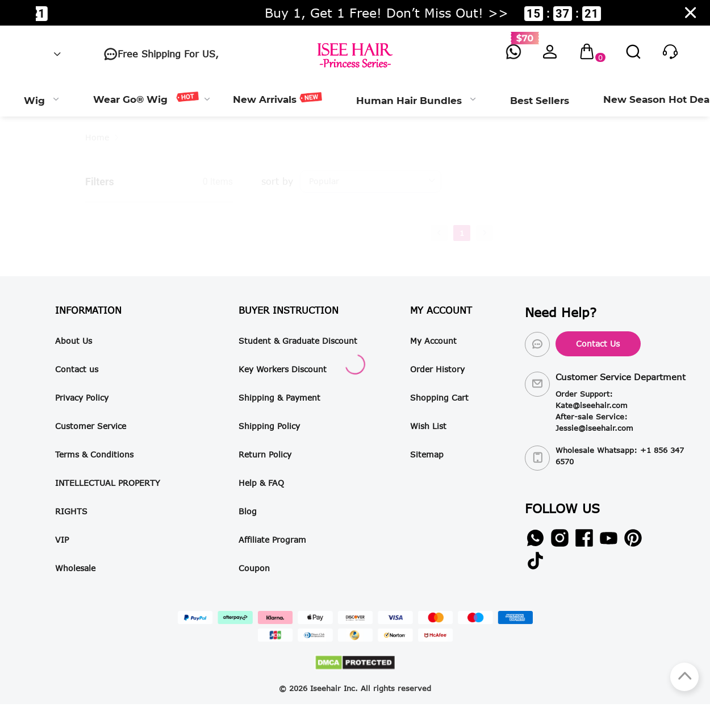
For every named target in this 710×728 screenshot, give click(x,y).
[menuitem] (41, 99)
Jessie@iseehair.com (594, 428)
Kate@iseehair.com (592, 405)
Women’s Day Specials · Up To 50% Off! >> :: (352, 13)
